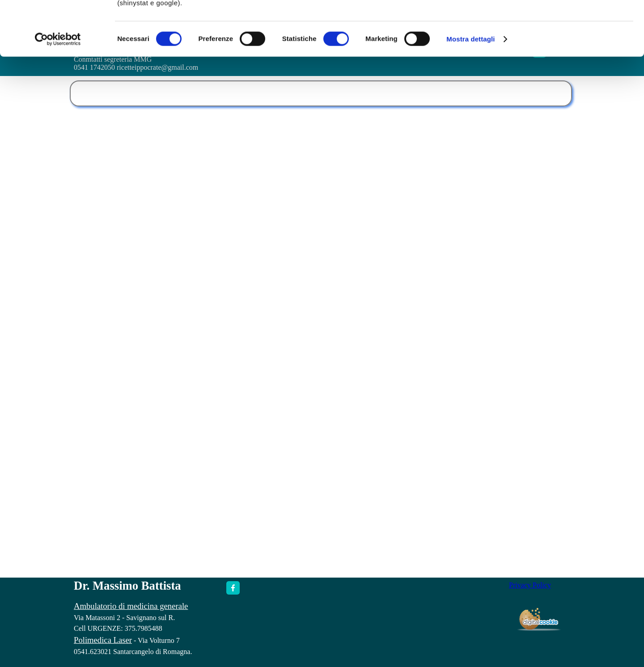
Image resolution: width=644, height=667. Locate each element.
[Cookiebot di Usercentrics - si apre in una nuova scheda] (58, 90)
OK (570, 22)
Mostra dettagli (470, 90)
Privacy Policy (530, 585)
